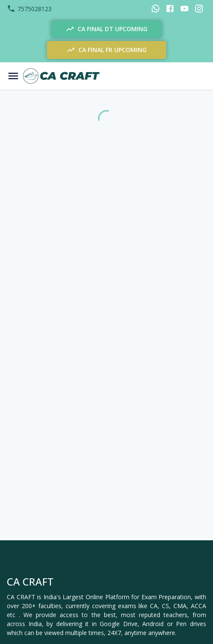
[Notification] (176, 76)
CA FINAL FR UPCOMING (106, 50)
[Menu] (13, 76)
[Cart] (197, 76)
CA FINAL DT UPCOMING (106, 29)
